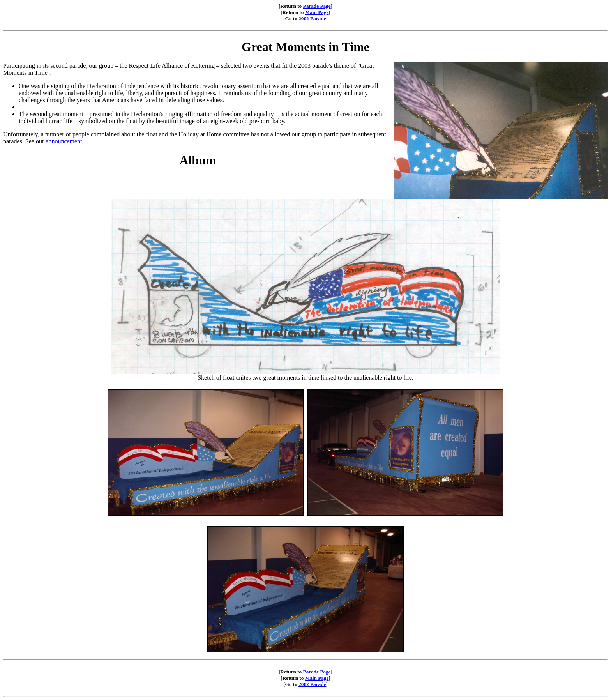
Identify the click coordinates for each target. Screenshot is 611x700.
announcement (64, 141)
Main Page (317, 12)
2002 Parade (312, 19)
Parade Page (317, 6)
